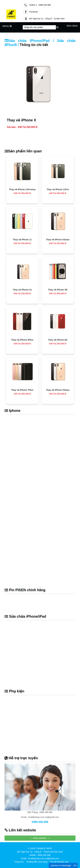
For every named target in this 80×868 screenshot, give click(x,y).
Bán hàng (72, 26)
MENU (7, 26)
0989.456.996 (40, 822)
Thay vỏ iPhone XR (58, 290)
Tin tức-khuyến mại (59, 862)
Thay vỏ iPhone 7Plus (22, 390)
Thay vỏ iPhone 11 (22, 240)
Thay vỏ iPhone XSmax (58, 240)
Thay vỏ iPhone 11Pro (58, 189)
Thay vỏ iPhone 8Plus (22, 340)
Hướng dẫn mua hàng (37, 862)
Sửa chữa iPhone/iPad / (31, 41)
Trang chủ (19, 862)
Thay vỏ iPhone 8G (58, 340)
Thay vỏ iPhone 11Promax (22, 189)
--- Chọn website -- (40, 838)
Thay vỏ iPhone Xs (22, 290)
